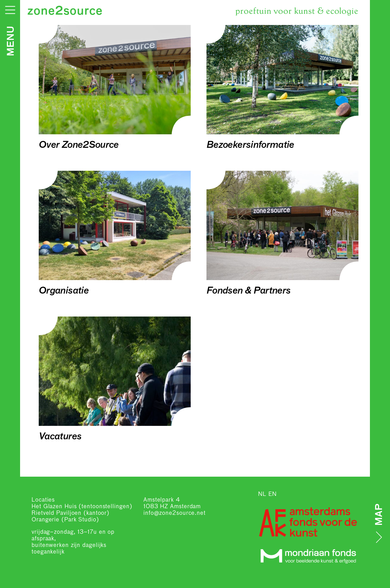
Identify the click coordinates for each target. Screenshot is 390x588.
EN (273, 494)
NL (262, 494)
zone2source (65, 11)
